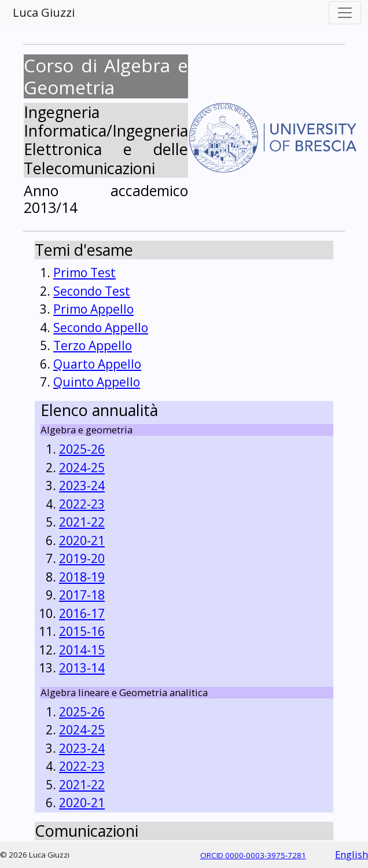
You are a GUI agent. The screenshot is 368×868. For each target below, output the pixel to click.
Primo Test (84, 273)
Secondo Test (92, 291)
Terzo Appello (93, 345)
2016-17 (82, 613)
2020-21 (82, 540)
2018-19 (82, 577)
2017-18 (82, 595)
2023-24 (82, 486)
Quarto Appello (97, 364)
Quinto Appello (97, 382)
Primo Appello (93, 309)
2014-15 (82, 650)
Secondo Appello (101, 328)
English (352, 854)
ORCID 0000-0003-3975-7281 (253, 855)
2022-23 (82, 504)
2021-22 (82, 522)
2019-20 (82, 558)
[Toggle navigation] (345, 13)
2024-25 (82, 468)
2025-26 (82, 449)
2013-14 (82, 668)
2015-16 (82, 631)
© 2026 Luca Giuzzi (35, 855)
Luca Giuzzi (44, 12)
